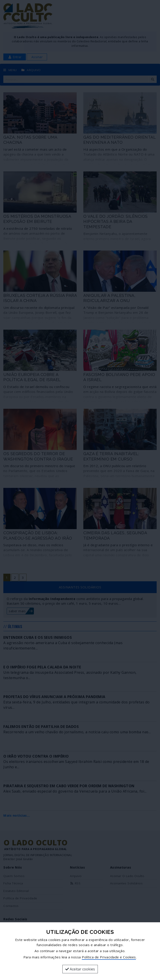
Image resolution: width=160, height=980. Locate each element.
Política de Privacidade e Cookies (109, 957)
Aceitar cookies (80, 969)
